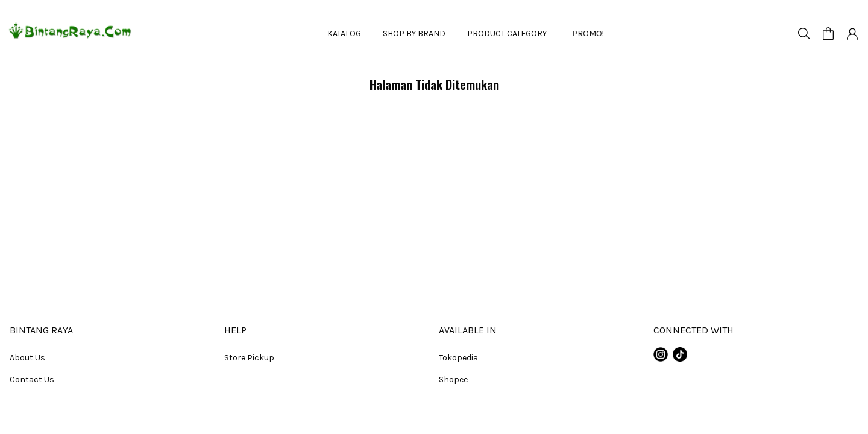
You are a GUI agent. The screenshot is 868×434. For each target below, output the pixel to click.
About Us (27, 358)
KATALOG (344, 33)
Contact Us (32, 379)
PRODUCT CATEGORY (507, 33)
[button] (828, 34)
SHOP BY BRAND (414, 33)
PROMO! (582, 33)
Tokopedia (458, 358)
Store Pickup (249, 358)
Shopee (453, 379)
